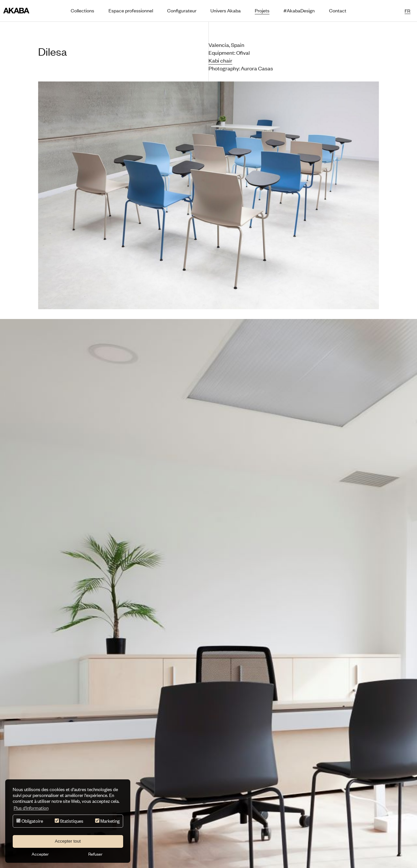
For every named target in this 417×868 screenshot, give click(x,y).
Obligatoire (30, 821)
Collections (82, 10)
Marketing (107, 821)
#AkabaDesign (299, 10)
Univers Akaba (226, 10)
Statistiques (69, 821)
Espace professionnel (131, 10)
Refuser (95, 854)
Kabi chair (220, 60)
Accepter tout (68, 841)
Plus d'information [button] (31, 808)
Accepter (40, 854)
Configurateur (182, 10)
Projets (262, 10)
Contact (338, 10)
